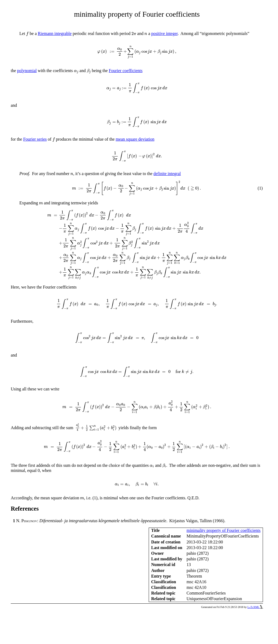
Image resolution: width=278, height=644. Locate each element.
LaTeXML (255, 607)
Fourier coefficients (126, 71)
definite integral (167, 174)
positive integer (165, 33)
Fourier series (35, 139)
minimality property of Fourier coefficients (224, 530)
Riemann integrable (55, 33)
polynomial (27, 71)
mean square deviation (135, 139)
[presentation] (27, 34)
